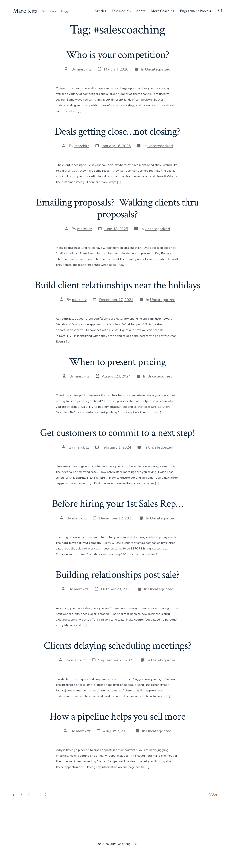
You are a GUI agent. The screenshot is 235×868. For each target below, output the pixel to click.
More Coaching (163, 11)
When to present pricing (117, 362)
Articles (100, 11)
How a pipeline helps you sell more (117, 717)
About (141, 11)
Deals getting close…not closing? (117, 132)
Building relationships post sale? (118, 575)
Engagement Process (195, 11)
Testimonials (121, 11)
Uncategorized (158, 69)
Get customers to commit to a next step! (118, 433)
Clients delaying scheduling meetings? (117, 646)
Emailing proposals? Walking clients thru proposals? (117, 208)
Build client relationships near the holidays (117, 285)
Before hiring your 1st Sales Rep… (118, 504)
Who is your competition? (118, 55)
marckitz (84, 69)
